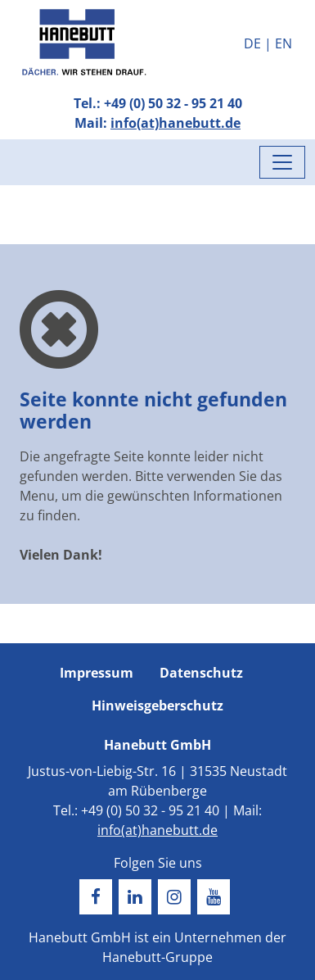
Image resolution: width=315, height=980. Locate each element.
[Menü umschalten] (282, 162)
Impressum (97, 673)
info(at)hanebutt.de (175, 123)
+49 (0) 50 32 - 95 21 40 (173, 103)
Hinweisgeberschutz (157, 706)
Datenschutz (201, 673)
